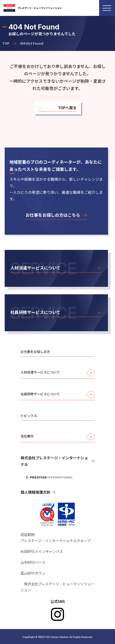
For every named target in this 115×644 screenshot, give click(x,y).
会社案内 (57, 437)
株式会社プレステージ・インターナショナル (54, 461)
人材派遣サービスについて (57, 373)
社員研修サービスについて (57, 395)
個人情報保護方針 (36, 492)
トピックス (29, 416)
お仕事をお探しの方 (35, 352)
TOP (6, 43)
